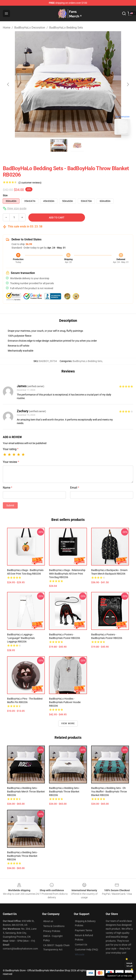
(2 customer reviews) (30, 183)
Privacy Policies (52, 931)
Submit (10, 505)
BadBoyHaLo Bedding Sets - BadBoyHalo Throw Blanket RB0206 (64, 792)
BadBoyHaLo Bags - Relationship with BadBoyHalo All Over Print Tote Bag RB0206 (67, 574)
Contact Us (81, 945)
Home (7, 28)
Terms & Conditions (54, 926)
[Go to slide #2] (77, 145)
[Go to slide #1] (59, 145)
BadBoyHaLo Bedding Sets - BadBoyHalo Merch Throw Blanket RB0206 (26, 792)
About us (48, 921)
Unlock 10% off (129, 965)
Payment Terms (83, 930)
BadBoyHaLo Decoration (30, 28)
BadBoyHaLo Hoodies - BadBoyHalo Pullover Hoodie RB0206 (65, 702)
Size (5, 195)
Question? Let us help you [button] (120, 976)
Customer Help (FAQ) (87, 950)
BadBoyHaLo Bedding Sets (66, 28)
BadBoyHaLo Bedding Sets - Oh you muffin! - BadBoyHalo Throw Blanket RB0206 (109, 792)
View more (68, 723)
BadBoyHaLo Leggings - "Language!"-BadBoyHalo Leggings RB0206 (21, 638)
